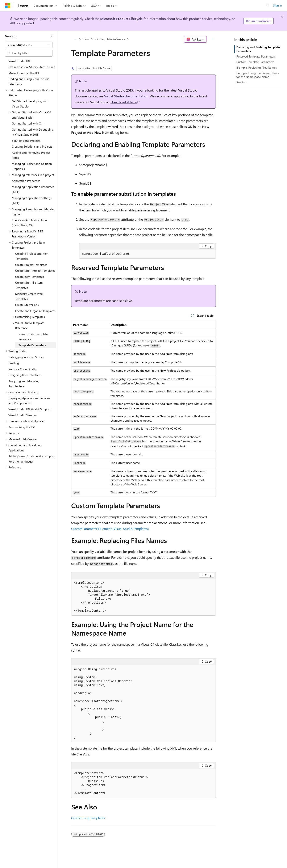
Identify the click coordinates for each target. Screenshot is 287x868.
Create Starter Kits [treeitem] (27, 305)
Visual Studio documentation (126, 96)
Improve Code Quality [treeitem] (23, 369)
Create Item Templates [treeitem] (30, 277)
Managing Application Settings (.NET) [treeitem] (32, 201)
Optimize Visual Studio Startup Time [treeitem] (32, 67)
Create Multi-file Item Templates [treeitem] (29, 285)
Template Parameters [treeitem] (32, 345)
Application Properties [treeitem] (26, 181)
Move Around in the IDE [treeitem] (24, 73)
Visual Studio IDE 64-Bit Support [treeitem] (30, 409)
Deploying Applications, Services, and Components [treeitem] (30, 401)
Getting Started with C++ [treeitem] (28, 123)
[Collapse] (51, 36)
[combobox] (29, 45)
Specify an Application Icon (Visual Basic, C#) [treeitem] (29, 223)
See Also (242, 82)
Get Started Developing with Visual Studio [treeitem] (30, 104)
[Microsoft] (8, 6)
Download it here (124, 102)
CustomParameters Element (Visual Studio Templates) (110, 529)
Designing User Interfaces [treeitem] (25, 375)
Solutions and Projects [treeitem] (26, 141)
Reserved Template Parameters (256, 56)
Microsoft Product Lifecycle (121, 19)
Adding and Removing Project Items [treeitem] (31, 155)
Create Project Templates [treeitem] (31, 265)
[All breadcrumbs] (75, 39)
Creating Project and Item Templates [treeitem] (32, 256)
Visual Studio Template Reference (104, 39)
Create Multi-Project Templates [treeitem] (35, 271)
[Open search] (267, 6)
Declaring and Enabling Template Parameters (258, 49)
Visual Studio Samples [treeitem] (23, 415)
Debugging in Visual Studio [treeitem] (26, 357)
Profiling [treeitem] (14, 363)
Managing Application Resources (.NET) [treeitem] (33, 189)
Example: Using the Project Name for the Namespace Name (258, 75)
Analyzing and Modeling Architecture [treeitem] (24, 384)
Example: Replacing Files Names (257, 68)
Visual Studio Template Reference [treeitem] (33, 337)
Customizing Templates (88, 818)
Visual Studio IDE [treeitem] (19, 61)
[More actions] (212, 39)
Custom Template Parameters (255, 62)
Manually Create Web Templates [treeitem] (29, 296)
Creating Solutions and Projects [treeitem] (32, 146)
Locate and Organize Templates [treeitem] (35, 311)
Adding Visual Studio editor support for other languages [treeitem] (32, 459)
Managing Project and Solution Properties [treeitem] (32, 166)
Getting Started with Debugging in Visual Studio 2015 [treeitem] (32, 132)
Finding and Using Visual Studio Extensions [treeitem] (29, 81)
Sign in (278, 5)
